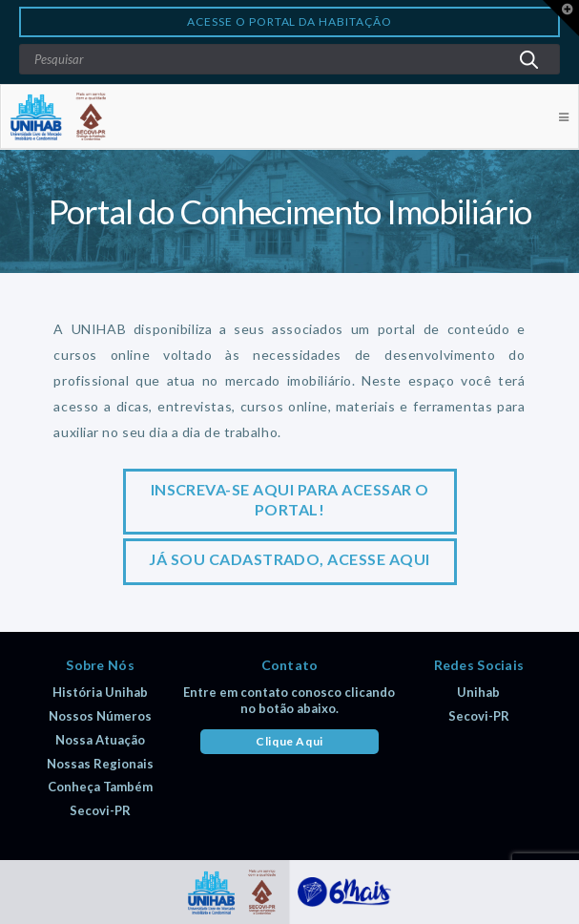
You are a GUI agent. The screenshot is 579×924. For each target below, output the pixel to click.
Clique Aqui (289, 741)
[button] (561, 18)
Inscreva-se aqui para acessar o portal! (290, 499)
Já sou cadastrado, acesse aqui (289, 559)
